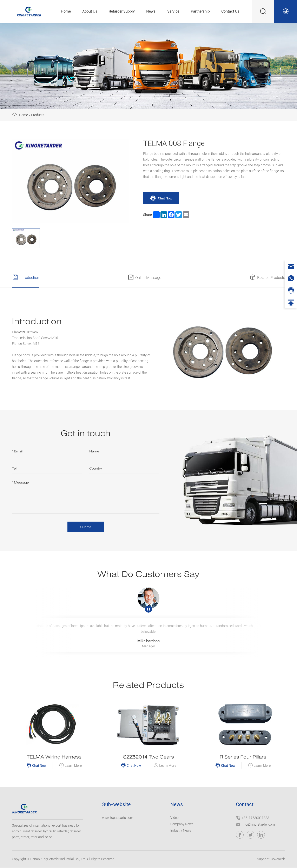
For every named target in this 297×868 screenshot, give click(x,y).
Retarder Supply (122, 11)
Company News (182, 824)
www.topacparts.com (118, 818)
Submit (86, 527)
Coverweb (278, 859)
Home (66, 11)
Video (174, 818)
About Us (90, 11)
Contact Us (230, 11)
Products (38, 115)
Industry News (181, 831)
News (151, 11)
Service (173, 11)
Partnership (200, 11)
